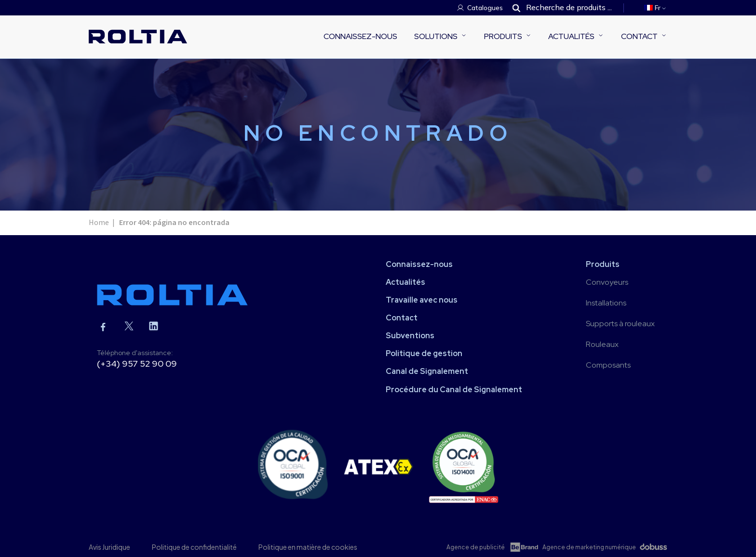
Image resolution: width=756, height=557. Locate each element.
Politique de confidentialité (194, 547)
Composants (608, 365)
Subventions (410, 336)
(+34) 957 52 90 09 (137, 364)
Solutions (436, 36)
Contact (639, 36)
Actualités (571, 36)
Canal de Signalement (427, 371)
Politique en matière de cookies (308, 547)
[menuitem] (656, 8)
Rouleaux (602, 344)
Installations (606, 303)
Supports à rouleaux (620, 324)
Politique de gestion (424, 353)
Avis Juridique (109, 547)
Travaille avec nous (422, 300)
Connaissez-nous (360, 36)
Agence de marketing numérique (589, 547)
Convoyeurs (607, 282)
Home (99, 223)
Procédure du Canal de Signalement (454, 390)
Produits (503, 36)
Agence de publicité (476, 547)
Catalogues (485, 8)
